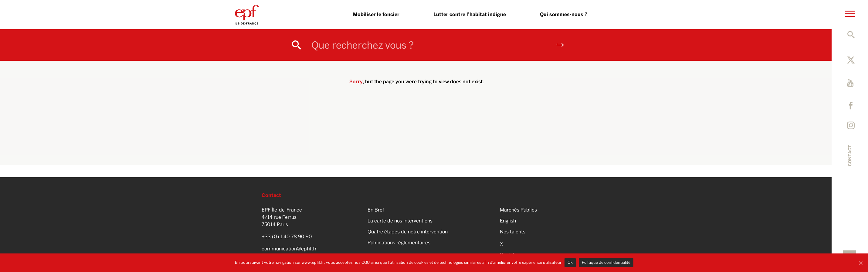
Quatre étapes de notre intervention (408, 232)
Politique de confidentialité (606, 262)
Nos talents (513, 232)
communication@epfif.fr (289, 249)
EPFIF (247, 15)
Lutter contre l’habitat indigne (470, 14)
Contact (850, 156)
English (508, 221)
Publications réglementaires (399, 243)
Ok (570, 262)
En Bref (376, 210)
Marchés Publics (518, 210)
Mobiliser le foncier (376, 14)
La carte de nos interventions (400, 221)
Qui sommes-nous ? (564, 14)
